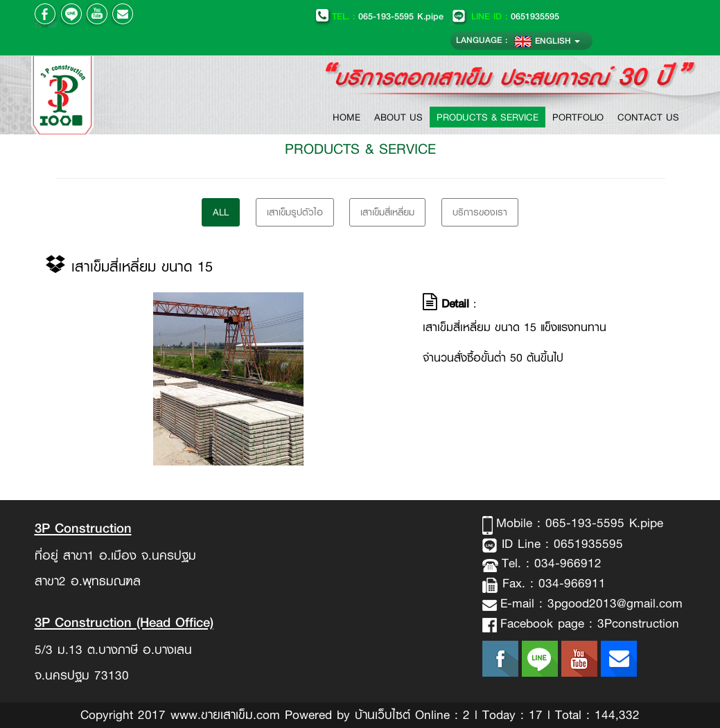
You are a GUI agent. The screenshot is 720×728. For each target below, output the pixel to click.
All (221, 212)
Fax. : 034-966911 (552, 583)
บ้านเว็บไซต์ (383, 715)
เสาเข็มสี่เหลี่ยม (387, 212)
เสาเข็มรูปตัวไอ (295, 212)
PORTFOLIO (578, 117)
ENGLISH (547, 41)
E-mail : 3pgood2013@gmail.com (591, 603)
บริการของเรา (480, 212)
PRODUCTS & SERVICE (488, 117)
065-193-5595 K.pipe (379, 16)
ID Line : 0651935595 (560, 544)
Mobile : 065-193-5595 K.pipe (580, 523)
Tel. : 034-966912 (552, 563)
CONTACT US (648, 117)
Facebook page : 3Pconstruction (590, 623)
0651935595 (505, 16)
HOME (350, 117)
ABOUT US (398, 117)
